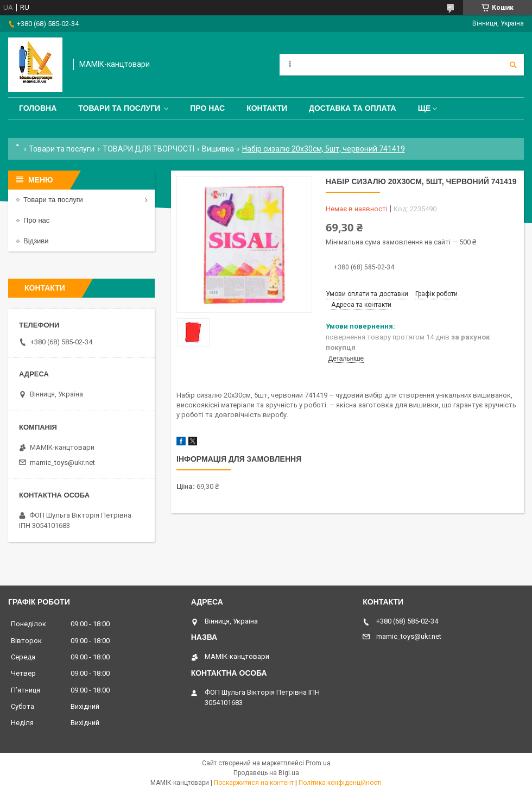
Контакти (267, 108)
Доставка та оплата (353, 108)
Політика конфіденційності (340, 783)
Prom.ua (318, 763)
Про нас (207, 108)
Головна (38, 108)
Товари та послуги (119, 108)
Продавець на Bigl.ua (266, 773)
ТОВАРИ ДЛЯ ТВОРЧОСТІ (148, 149)
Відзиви (36, 241)
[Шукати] (513, 65)
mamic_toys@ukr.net (62, 462)
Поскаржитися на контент (254, 783)
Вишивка (218, 149)
